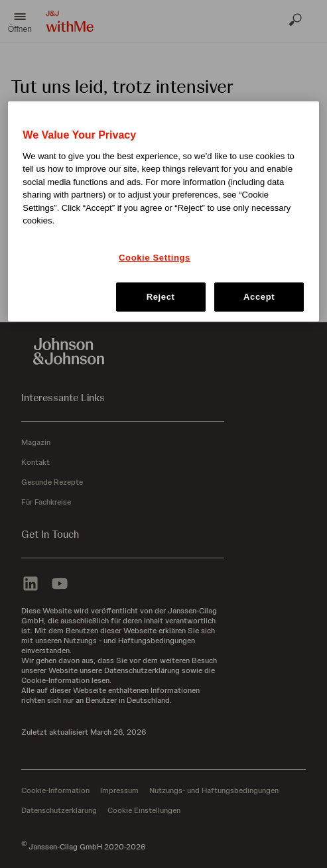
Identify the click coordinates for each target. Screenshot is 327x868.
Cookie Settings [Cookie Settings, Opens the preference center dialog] (155, 258)
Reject (161, 297)
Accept (259, 297)
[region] (163, 212)
